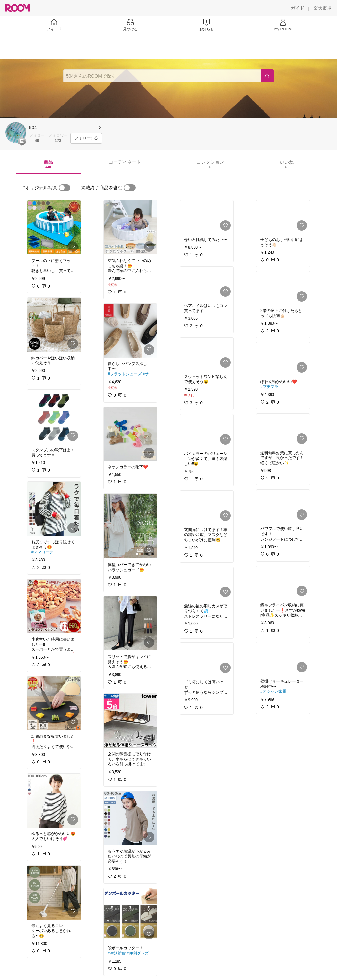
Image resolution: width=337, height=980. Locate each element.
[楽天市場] (323, 8)
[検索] (267, 76)
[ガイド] (298, 8)
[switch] (65, 188)
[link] (54, 227)
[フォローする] (86, 138)
